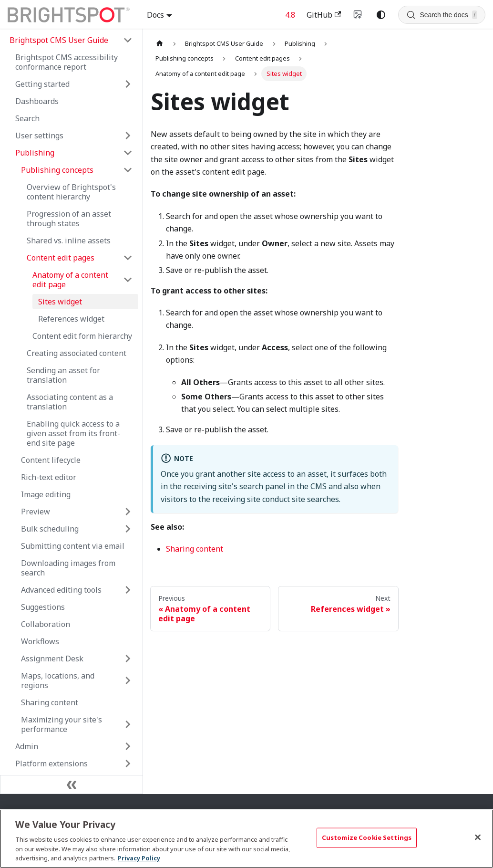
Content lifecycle (51, 460)
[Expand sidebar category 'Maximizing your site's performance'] (128, 724)
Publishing (35, 153)
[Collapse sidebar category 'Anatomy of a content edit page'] (128, 280)
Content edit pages (61, 258)
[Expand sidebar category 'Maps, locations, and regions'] (128, 680)
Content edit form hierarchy (82, 336)
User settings (39, 136)
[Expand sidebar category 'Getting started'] (128, 84)
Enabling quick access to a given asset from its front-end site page (73, 433)
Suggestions (43, 607)
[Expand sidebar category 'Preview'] (128, 512)
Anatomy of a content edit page (70, 280)
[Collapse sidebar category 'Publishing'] (128, 153)
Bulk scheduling (50, 529)
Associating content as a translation (70, 402)
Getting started (42, 84)
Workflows (40, 641)
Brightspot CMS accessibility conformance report (67, 62)
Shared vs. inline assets (69, 241)
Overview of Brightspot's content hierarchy (71, 192)
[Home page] (160, 44)
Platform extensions (51, 763)
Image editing (46, 494)
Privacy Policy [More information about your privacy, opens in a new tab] (139, 858)
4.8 (290, 15)
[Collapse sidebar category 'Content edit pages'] (128, 258)
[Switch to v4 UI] (358, 15)
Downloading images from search (68, 568)
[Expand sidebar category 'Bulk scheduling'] (128, 529)
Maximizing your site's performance (62, 724)
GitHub (324, 15)
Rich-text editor (49, 477)
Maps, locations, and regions (58, 680)
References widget (71, 319)
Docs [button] (155, 15)
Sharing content (50, 702)
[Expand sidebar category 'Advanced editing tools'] (128, 590)
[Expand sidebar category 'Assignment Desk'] (128, 659)
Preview (36, 512)
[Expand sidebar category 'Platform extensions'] (128, 763)
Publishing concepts (57, 170)
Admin (27, 746)
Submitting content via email (73, 546)
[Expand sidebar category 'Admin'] (128, 746)
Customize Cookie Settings (367, 837)
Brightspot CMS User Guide (59, 40)
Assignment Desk (52, 659)
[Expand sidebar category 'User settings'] (128, 136)
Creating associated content (77, 353)
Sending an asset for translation (63, 375)
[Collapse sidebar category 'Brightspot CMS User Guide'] (128, 40)
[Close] (478, 837)
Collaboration (46, 624)
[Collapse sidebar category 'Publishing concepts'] (128, 170)
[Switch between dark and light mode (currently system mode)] (381, 15)
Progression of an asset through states (69, 219)
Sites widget (60, 302)
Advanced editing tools (61, 590)
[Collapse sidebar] (72, 784)
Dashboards (37, 101)
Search (27, 118)
